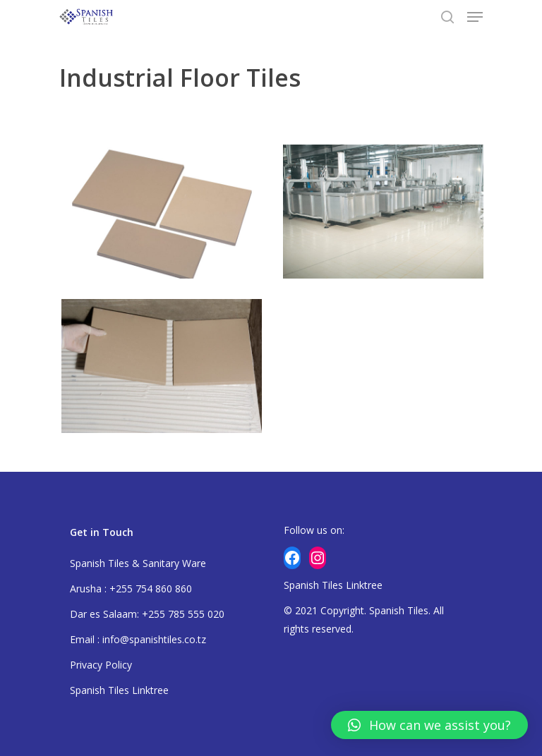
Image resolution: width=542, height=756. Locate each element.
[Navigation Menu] (475, 17)
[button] (429, 725)
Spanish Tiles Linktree (119, 690)
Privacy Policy (101, 665)
